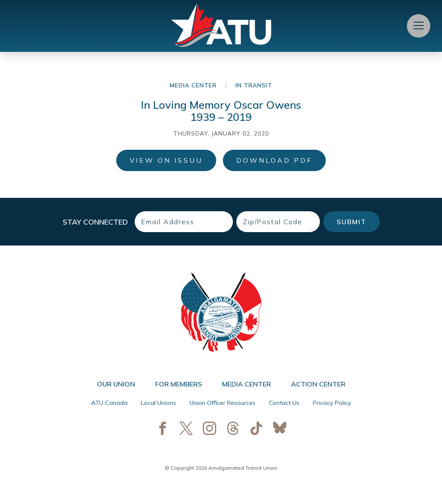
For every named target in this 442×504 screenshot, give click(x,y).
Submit (351, 222)
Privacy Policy (332, 403)
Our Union (116, 384)
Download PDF (274, 160)
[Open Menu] (419, 26)
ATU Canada (109, 403)
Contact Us (284, 403)
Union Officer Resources (222, 403)
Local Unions (158, 403)
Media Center (193, 85)
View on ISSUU (166, 160)
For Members (179, 384)
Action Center (318, 384)
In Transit (254, 85)
